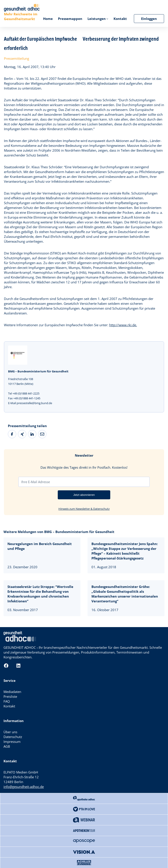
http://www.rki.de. (123, 325)
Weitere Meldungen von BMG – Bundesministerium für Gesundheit (59, 532)
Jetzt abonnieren (84, 495)
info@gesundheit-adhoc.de (24, 787)
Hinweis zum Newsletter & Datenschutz (84, 509)
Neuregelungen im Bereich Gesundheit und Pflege (40, 546)
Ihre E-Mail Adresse (36, 482)
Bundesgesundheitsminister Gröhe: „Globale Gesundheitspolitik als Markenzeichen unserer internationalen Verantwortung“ (125, 594)
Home (48, 19)
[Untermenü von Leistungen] (107, 19)
